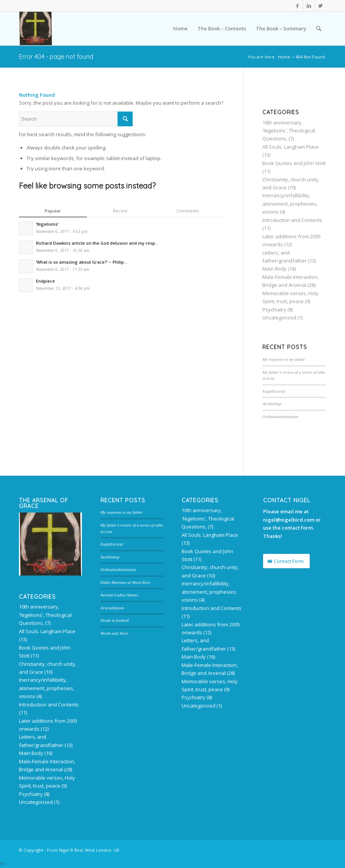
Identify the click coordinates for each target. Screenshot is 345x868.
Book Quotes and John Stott (294, 163)
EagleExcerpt (274, 391)
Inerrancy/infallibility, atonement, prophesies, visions (290, 204)
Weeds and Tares (114, 633)
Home (180, 28)
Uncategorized (279, 318)
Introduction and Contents (292, 220)
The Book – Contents (222, 28)
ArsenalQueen (112, 608)
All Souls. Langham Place (291, 147)
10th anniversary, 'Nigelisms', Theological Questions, (289, 131)
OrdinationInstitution (280, 417)
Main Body (274, 269)
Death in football (115, 620)
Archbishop (272, 404)
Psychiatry (274, 310)
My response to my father (284, 359)
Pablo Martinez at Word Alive (125, 582)
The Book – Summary (281, 28)
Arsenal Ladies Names (119, 595)
